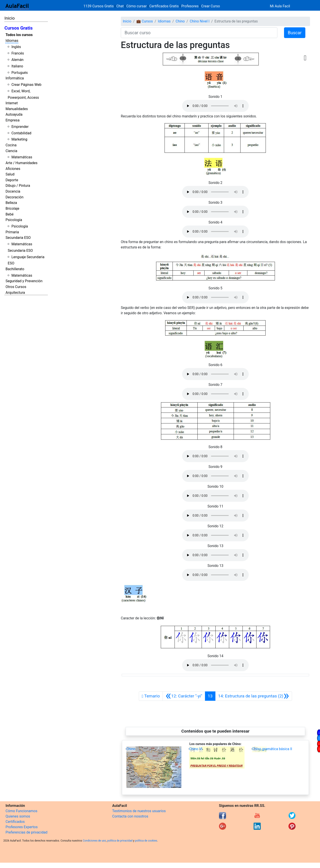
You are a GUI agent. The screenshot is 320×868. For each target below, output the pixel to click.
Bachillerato (15, 269)
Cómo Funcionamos (21, 811)
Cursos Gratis (19, 28)
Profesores (190, 6)
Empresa (13, 120)
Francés (18, 53)
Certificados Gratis (164, 6)
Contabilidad (21, 133)
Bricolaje (12, 208)
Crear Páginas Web (26, 85)
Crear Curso (211, 6)
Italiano (17, 66)
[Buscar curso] (199, 33)
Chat (120, 6)
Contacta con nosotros (130, 816)
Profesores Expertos (22, 827)
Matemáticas (22, 157)
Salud (10, 174)
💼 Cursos (145, 21)
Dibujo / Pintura (18, 186)
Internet (12, 103)
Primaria (12, 232)
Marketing (19, 139)
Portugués (20, 73)
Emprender (20, 127)
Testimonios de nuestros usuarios (139, 811)
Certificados (15, 822)
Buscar (295, 33)
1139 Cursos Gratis (99, 6)
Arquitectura (15, 293)
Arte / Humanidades (22, 163)
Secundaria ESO (18, 238)
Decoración (15, 197)
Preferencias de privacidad (27, 832)
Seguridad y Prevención (24, 281)
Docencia (13, 191)
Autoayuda (14, 114)
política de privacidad (120, 841)
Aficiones (13, 169)
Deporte (12, 180)
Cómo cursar (137, 6)
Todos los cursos (19, 35)
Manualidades (17, 109)
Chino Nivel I (200, 21)
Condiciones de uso (94, 841)
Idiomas (12, 41)
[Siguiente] (254, 696)
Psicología (14, 220)
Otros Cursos (16, 287)
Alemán (17, 60)
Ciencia (11, 151)
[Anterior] (184, 696)
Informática (15, 78)
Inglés (16, 47)
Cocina (11, 145)
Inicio (10, 18)
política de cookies (146, 841)
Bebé (10, 214)
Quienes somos (18, 816)
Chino (180, 21)
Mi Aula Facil (280, 6)
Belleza (11, 203)
